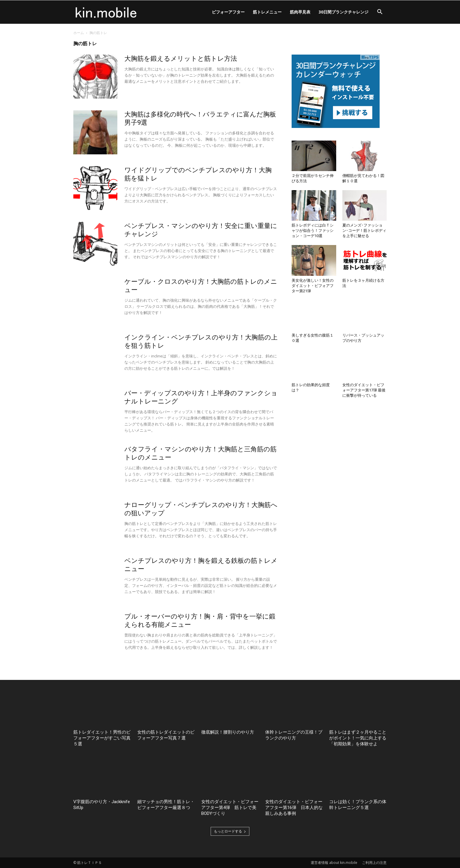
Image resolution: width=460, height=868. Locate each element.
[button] (380, 12)
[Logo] (106, 12)
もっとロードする (230, 831)
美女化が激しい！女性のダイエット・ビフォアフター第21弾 (313, 286)
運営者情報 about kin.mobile (334, 863)
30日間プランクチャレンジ (344, 12)
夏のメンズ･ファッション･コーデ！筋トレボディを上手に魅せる (364, 230)
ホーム (79, 33)
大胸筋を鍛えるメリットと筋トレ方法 (181, 59)
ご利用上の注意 (374, 863)
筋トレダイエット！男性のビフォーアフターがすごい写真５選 (102, 738)
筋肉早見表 (300, 12)
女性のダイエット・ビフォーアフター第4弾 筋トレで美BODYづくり (230, 808)
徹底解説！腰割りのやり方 (228, 732)
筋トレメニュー (267, 12)
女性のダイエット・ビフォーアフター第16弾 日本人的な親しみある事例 (294, 808)
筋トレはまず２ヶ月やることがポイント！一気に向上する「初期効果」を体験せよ (358, 738)
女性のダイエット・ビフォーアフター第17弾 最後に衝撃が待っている (364, 390)
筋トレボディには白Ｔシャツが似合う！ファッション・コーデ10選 (313, 230)
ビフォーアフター (228, 12)
